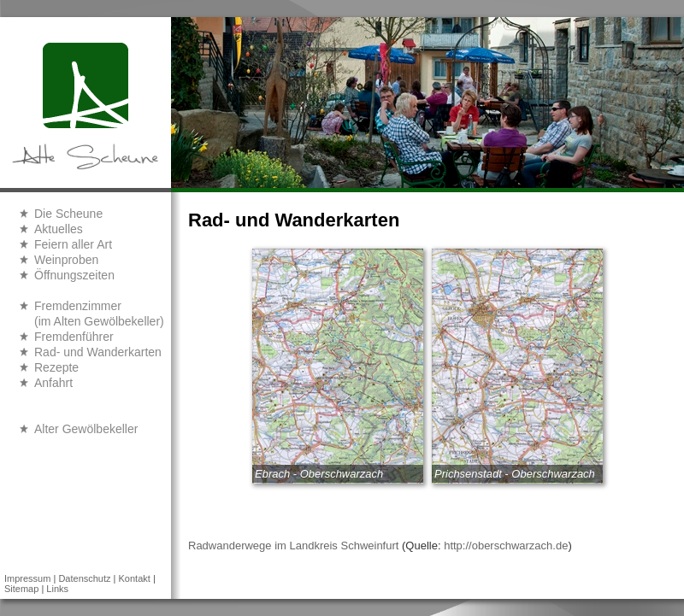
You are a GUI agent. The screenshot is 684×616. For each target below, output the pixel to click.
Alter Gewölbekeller (86, 429)
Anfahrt (53, 383)
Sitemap (21, 589)
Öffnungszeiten (74, 275)
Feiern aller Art (73, 244)
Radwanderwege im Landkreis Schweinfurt (293, 546)
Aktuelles (59, 229)
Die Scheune (68, 214)
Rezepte (56, 367)
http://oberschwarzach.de (506, 546)
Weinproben (66, 260)
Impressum (27, 578)
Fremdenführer (74, 337)
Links (57, 589)
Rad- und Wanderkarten (98, 352)
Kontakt (135, 578)
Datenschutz (84, 578)
